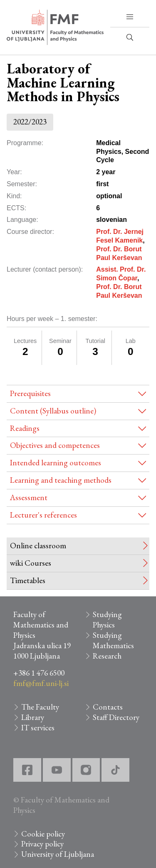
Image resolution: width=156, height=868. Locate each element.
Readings (25, 428)
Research (107, 656)
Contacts (108, 707)
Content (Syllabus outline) (53, 411)
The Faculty (40, 707)
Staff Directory (116, 717)
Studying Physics (107, 620)
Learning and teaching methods (61, 480)
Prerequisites (30, 393)
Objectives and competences (55, 445)
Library (33, 717)
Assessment (29, 497)
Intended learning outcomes (56, 463)
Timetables (28, 580)
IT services (38, 728)
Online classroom (38, 546)
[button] (130, 17)
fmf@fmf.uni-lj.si (41, 683)
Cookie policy (43, 834)
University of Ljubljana (58, 854)
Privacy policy (42, 844)
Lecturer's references (43, 515)
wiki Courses (31, 563)
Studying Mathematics (113, 640)
